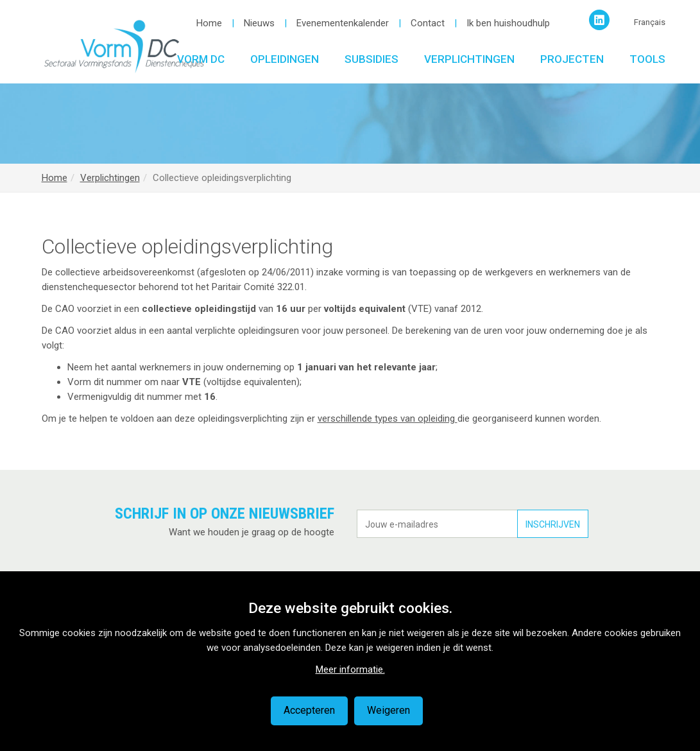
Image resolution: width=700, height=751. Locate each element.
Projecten (572, 59)
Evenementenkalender (343, 23)
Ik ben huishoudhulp (508, 23)
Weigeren (388, 710)
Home (209, 23)
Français (650, 22)
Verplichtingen (469, 59)
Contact (428, 23)
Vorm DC (201, 59)
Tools (647, 59)
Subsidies (371, 59)
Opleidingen (285, 59)
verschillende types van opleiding (388, 419)
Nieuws (259, 23)
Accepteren (309, 710)
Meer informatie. (350, 669)
